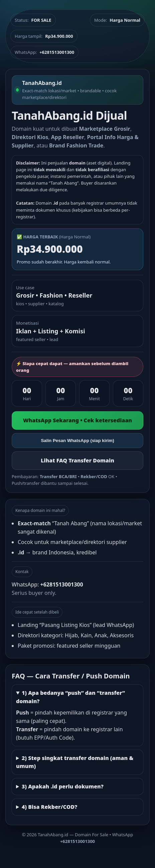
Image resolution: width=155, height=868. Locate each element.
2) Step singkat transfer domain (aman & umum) (75, 762)
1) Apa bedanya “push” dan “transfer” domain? (70, 697)
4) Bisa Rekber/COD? (49, 807)
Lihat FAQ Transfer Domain (77, 460)
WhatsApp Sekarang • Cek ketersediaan (77, 420)
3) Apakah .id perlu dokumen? (63, 786)
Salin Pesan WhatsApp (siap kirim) (77, 441)
